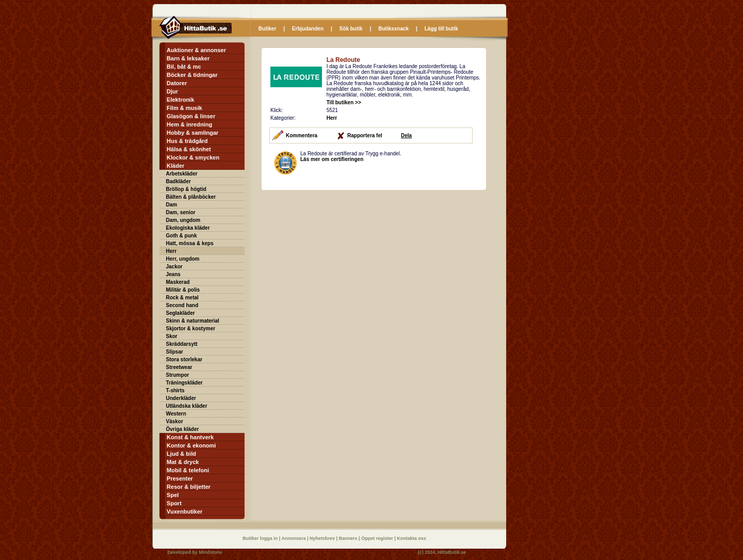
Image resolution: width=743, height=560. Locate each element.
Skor (172, 336)
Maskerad (178, 282)
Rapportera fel (365, 135)
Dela (406, 135)
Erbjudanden (308, 29)
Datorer (177, 83)
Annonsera (294, 538)
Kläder (175, 166)
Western (176, 414)
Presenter (180, 478)
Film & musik (184, 108)
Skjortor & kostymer (191, 329)
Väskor (175, 421)
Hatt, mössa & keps (190, 243)
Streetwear (179, 367)
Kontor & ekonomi (191, 445)
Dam (172, 205)
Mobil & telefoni (188, 470)
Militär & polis (183, 290)
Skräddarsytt (182, 344)
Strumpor (178, 375)
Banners (349, 538)
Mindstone (211, 552)
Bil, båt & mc (184, 67)
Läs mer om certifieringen (332, 159)
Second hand (182, 305)
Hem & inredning (189, 124)
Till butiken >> (344, 102)
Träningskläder (184, 383)
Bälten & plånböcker (191, 197)
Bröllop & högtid (186, 189)
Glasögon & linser (191, 116)
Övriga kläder (183, 429)
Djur (172, 91)
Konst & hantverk (190, 437)
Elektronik (180, 100)
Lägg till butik (441, 29)
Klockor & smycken (193, 157)
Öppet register (378, 538)
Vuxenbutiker (184, 511)
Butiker (267, 29)
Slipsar (175, 352)
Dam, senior (181, 212)
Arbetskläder (182, 174)
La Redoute (343, 60)
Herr (172, 251)
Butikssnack (393, 29)
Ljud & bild (181, 454)
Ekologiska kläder (188, 228)
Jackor (174, 267)
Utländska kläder (187, 406)
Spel (173, 495)
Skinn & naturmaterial (193, 321)
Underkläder (181, 398)
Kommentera (302, 135)
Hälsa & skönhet (189, 149)
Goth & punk (182, 236)
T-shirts (175, 390)
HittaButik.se (452, 552)
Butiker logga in (261, 538)
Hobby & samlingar (192, 133)
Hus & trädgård (187, 141)
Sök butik (351, 29)
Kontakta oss (411, 538)
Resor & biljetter (189, 487)
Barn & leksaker (188, 58)
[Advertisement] (348, 263)
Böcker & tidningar (192, 75)
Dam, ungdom (183, 220)
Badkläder (179, 181)
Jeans (173, 274)
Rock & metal (182, 298)
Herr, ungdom (183, 259)
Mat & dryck (183, 462)
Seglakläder (181, 313)
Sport (174, 503)
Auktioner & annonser (196, 50)
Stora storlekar (184, 359)
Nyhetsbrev (323, 538)
